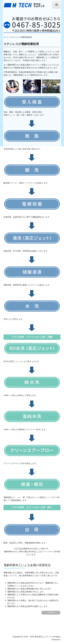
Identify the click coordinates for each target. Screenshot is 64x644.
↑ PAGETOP (51, 613)
